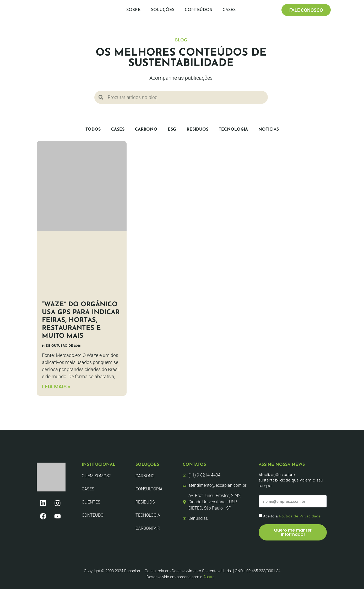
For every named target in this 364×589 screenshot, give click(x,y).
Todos (93, 130)
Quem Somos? (96, 476)
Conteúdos (198, 10)
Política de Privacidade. (300, 516)
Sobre (133, 10)
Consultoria (149, 489)
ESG (172, 130)
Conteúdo (93, 515)
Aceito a (292, 516)
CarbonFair (148, 528)
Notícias (269, 130)
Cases (229, 10)
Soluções (163, 10)
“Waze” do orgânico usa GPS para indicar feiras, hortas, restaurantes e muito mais (81, 320)
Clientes (91, 502)
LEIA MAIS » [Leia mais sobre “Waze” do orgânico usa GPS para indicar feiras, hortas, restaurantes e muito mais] (56, 387)
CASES (118, 130)
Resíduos (197, 130)
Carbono (146, 130)
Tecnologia (233, 130)
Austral (209, 577)
